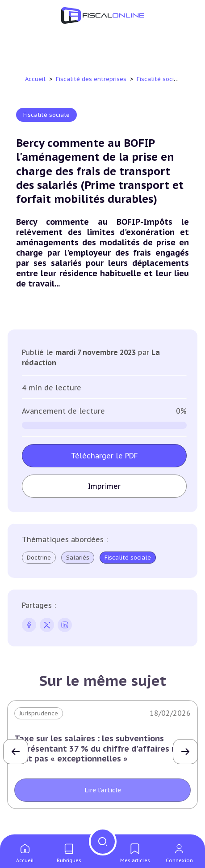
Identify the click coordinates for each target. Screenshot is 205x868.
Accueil (35, 79)
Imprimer (104, 486)
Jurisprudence (39, 713)
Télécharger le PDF (105, 456)
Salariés (78, 558)
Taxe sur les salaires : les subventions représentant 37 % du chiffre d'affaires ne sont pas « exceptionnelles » (98, 748)
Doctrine (39, 558)
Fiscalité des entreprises (92, 79)
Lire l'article (103, 790)
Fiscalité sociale (161, 79)
